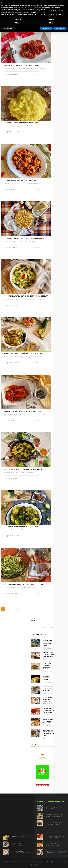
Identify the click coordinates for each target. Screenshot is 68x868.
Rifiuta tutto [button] (46, 28)
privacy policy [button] (53, 6)
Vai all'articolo (36, 74)
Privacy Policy (40, 862)
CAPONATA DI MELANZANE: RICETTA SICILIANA (20, 181)
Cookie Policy (49, 862)
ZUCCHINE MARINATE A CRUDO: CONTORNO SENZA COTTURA (26, 296)
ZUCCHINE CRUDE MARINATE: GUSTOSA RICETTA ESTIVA (24, 585)
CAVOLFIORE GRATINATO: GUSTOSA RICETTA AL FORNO (24, 238)
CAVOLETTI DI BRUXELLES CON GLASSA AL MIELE (21, 527)
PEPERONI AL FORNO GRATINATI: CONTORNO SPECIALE (23, 411)
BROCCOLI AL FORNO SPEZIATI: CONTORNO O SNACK (23, 469)
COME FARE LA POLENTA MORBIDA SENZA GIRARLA (22, 123)
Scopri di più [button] (8, 28)
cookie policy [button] (42, 9)
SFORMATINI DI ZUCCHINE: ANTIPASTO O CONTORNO (23, 354)
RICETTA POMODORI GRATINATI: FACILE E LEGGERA (22, 65)
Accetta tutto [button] (60, 28)
